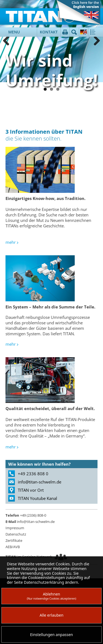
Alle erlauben (51, 615)
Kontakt (49, 32)
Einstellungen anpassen (52, 635)
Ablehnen (52, 596)
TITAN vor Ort (31, 490)
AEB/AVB (13, 547)
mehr (11, 242)
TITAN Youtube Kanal (37, 498)
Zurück (8, 41)
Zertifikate (14, 540)
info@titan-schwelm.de (40, 482)
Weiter (95, 41)
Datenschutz (16, 534)
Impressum (15, 528)
